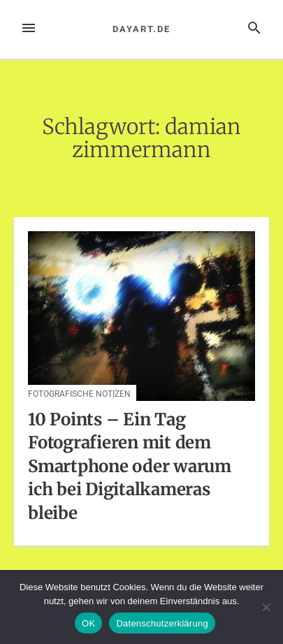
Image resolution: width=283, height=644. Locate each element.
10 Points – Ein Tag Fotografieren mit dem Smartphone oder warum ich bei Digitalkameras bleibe (130, 466)
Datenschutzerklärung (162, 623)
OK (88, 623)
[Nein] (266, 607)
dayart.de (141, 29)
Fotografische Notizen (79, 394)
